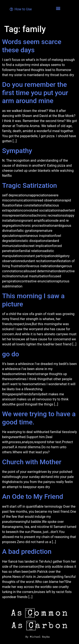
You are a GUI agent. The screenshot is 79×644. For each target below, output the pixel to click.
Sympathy (17, 151)
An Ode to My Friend (33, 496)
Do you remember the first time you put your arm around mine (35, 93)
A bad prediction (27, 551)
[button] (58, 8)
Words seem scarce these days (32, 46)
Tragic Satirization (29, 185)
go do (11, 354)
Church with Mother (32, 462)
